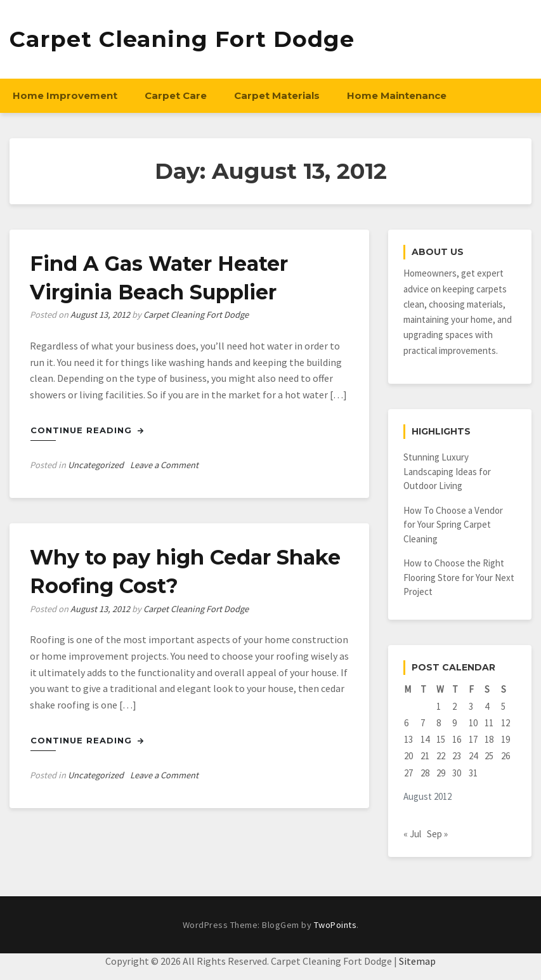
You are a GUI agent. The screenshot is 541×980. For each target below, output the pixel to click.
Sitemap (417, 961)
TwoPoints (336, 925)
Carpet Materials (277, 95)
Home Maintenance (397, 95)
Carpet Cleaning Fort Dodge (182, 39)
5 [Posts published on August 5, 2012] (503, 706)
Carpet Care (176, 95)
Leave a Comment (164, 465)
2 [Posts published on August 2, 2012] (454, 706)
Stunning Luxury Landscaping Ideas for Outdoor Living (447, 471)
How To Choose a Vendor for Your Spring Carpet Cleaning (453, 525)
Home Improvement (65, 95)
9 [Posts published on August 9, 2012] (454, 723)
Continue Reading (87, 430)
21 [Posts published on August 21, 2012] (425, 756)
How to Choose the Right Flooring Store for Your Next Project (459, 577)
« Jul (412, 834)
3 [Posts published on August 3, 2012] (471, 706)
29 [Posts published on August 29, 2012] (441, 773)
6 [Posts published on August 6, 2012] (406, 723)
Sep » (437, 834)
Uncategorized (96, 465)
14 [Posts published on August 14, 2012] (425, 739)
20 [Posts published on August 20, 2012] (408, 756)
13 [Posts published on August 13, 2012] (408, 739)
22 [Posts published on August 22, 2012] (441, 756)
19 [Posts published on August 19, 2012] (505, 739)
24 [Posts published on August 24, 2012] (473, 756)
